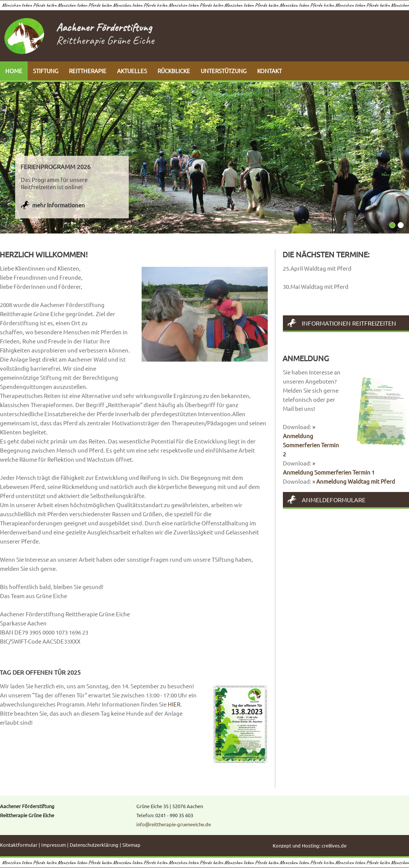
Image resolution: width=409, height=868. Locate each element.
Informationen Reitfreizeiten (349, 323)
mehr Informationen (59, 205)
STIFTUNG (46, 71)
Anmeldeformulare (334, 500)
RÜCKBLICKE (174, 71)
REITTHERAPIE (88, 71)
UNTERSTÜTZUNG (224, 71)
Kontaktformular (19, 845)
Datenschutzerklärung (94, 845)
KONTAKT (269, 71)
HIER (174, 704)
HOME (14, 71)
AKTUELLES (132, 71)
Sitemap (131, 845)
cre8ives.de (334, 845)
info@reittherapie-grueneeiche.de (174, 824)
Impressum (54, 845)
